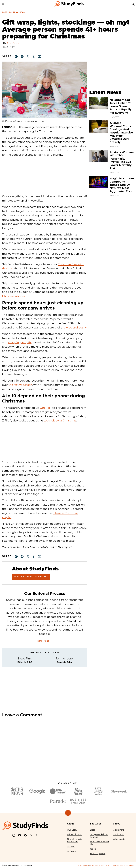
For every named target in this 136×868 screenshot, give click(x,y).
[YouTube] (20, 835)
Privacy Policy (83, 865)
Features (96, 824)
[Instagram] (14, 835)
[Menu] (3, 4)
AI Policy (72, 851)
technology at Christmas (60, 421)
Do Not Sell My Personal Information (119, 865)
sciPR (93, 849)
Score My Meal (98, 854)
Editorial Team (75, 835)
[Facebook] (25, 835)
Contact (71, 846)
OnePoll (45, 408)
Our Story (72, 830)
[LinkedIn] (37, 835)
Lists (92, 830)
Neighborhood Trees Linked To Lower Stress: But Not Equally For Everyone (121, 106)
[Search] (133, 4)
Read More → (45, 641)
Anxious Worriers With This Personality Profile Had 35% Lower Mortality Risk (122, 160)
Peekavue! (119, 835)
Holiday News (17, 12)
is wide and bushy (75, 328)
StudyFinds (12, 43)
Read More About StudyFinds (31, 577)
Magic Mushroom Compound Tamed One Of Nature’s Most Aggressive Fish (122, 185)
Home (5, 12)
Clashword (119, 830)
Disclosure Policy (97, 865)
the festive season (20, 385)
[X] (31, 835)
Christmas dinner (14, 296)
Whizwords (119, 839)
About (71, 824)
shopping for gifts (20, 342)
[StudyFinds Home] (69, 4)
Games (117, 824)
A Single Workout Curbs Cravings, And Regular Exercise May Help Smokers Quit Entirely (121, 133)
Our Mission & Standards (74, 840)
